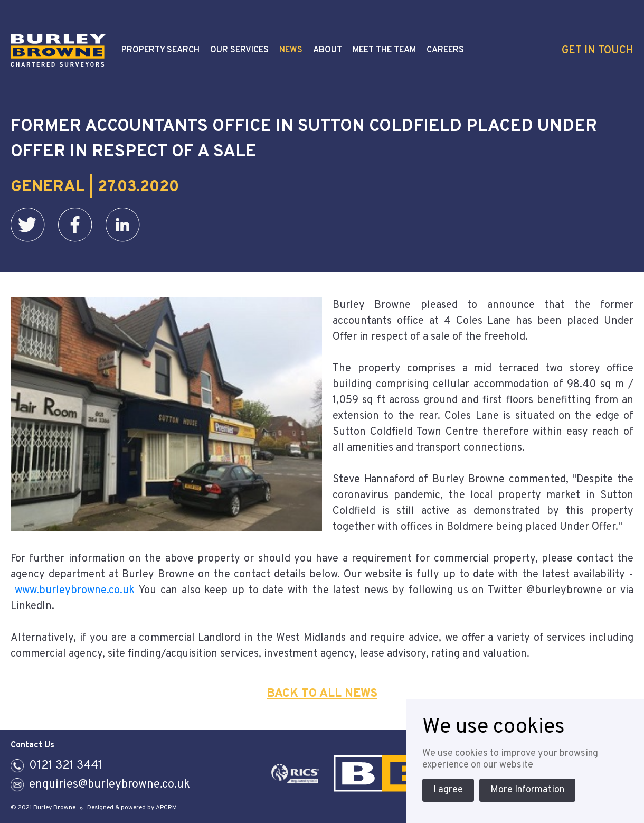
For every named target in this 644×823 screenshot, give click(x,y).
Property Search (160, 50)
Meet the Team (384, 50)
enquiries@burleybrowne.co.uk (110, 785)
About (328, 50)
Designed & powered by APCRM (132, 808)
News (291, 50)
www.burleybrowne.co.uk (75, 591)
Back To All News (322, 694)
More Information (527, 790)
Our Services (239, 50)
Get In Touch (598, 51)
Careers (445, 50)
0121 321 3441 (66, 766)
